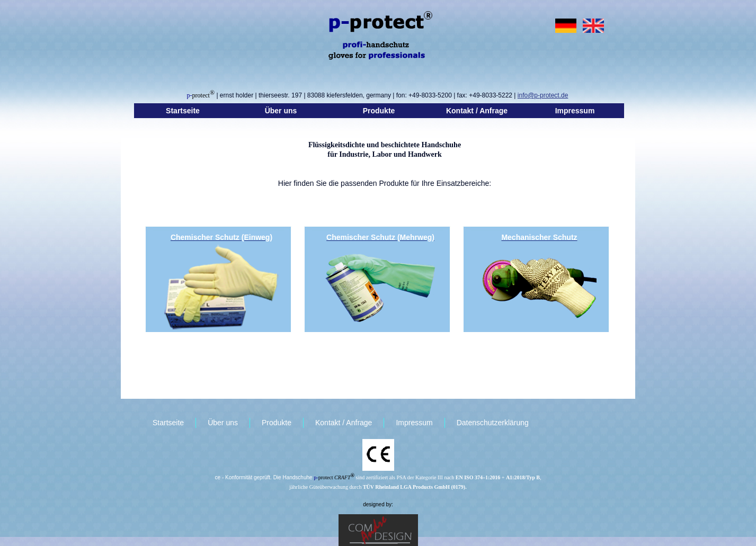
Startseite (183, 111)
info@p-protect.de (543, 95)
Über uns (281, 111)
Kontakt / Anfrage (477, 111)
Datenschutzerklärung (493, 423)
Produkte (379, 111)
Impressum (575, 111)
